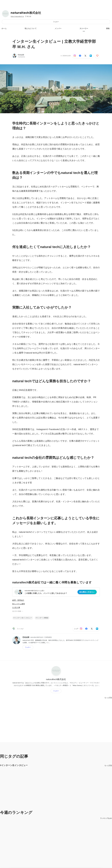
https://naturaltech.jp (17, 16)
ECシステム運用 (19, 604)
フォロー (56, 22)
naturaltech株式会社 (26, 13)
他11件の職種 (18, 611)
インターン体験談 (43, 618)
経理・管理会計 (18, 600)
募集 (108, 28)
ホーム (4, 28)
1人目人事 (16, 607)
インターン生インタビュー (23, 618)
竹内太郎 (21, 55)
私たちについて (31, 28)
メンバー (58, 28)
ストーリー (84, 28)
